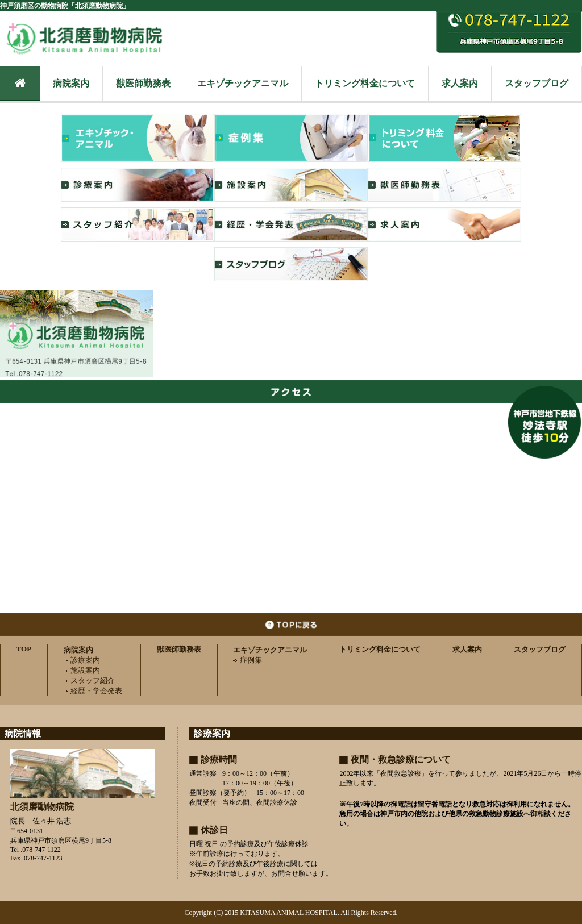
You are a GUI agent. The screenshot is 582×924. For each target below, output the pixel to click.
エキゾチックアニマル (243, 83)
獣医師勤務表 (143, 83)
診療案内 (82, 660)
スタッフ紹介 (89, 680)
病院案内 (71, 83)
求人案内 (460, 83)
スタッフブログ (537, 83)
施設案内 (82, 670)
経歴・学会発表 (93, 691)
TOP (24, 649)
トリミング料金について (365, 83)
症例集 (248, 660)
